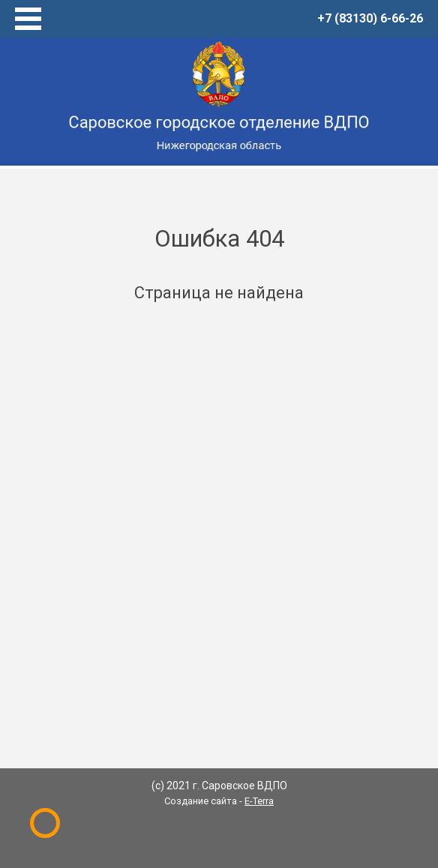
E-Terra (259, 801)
